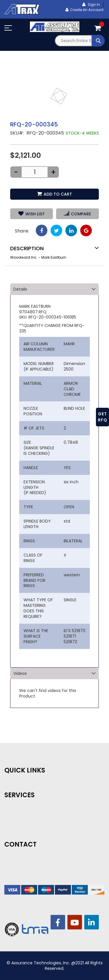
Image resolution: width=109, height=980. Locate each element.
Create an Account (87, 10)
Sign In (93, 5)
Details (20, 289)
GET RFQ (103, 417)
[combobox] (80, 41)
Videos (20, 673)
